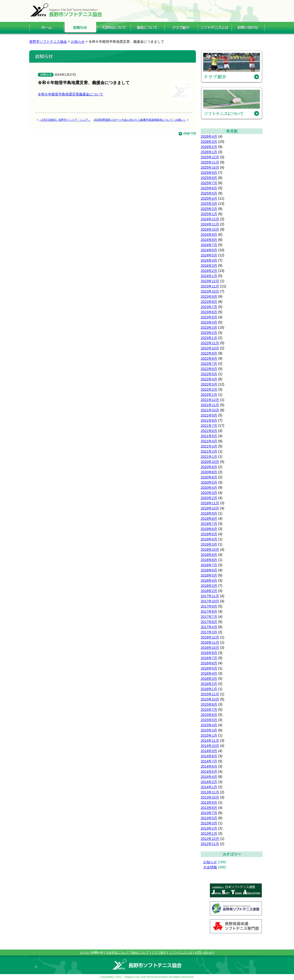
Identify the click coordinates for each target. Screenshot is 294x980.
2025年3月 (209, 204)
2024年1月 (209, 276)
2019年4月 (209, 539)
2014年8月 (209, 756)
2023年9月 (209, 297)
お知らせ (210, 862)
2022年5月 (209, 374)
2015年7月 (209, 710)
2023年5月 (209, 317)
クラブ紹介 (159, 952)
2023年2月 (209, 333)
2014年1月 (209, 787)
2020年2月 (209, 498)
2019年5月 (209, 534)
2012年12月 (210, 839)
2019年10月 (210, 508)
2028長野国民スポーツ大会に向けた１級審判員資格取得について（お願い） (140, 120)
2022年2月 (209, 389)
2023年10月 (210, 291)
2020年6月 (209, 477)
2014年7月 (209, 761)
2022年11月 (210, 343)
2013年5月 (209, 818)
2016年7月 (209, 658)
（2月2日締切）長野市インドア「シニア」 (65, 120)
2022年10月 (210, 348)
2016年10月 (210, 648)
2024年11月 (210, 224)
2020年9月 (209, 467)
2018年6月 (209, 570)
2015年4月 (209, 725)
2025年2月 (209, 209)
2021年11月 (210, 405)
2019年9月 (209, 513)
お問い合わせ (204, 952)
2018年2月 (209, 591)
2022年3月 (209, 384)
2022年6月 (209, 369)
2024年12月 (210, 219)
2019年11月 (210, 503)
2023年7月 (209, 307)
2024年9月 (209, 235)
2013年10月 (210, 797)
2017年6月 (209, 622)
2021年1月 (209, 457)
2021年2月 (209, 451)
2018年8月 (209, 560)
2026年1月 (209, 152)
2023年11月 (210, 286)
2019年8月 (209, 519)
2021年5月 (209, 436)
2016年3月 (209, 679)
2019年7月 (209, 524)
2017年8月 (209, 611)
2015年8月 (209, 704)
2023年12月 (210, 281)
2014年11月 (210, 741)
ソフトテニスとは (181, 952)
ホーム (84, 952)
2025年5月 (209, 193)
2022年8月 (209, 358)
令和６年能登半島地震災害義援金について (70, 94)
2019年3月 (209, 544)
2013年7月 (209, 813)
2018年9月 (209, 555)
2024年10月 (210, 229)
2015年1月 (209, 735)
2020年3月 (209, 493)
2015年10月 (210, 699)
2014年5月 (209, 772)
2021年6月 (209, 431)
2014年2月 (209, 782)
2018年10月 (210, 549)
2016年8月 (209, 653)
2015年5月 (209, 720)
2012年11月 (210, 844)
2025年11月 (210, 162)
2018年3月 (209, 586)
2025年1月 (209, 214)
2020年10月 (210, 462)
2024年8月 (209, 240)
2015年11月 (210, 694)
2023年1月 (209, 338)
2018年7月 (209, 565)
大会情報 (210, 867)
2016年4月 (209, 673)
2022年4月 (209, 379)
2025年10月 (210, 167)
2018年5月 (209, 575)
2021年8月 (209, 420)
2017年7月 (209, 617)
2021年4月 (209, 441)
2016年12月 (210, 637)
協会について (140, 952)
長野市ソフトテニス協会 (48, 42)
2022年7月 (209, 364)
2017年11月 (210, 596)
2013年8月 (209, 808)
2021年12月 (210, 400)
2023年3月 (209, 327)
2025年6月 (209, 188)
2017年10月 (210, 601)
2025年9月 (209, 173)
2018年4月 (209, 580)
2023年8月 (209, 302)
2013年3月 (209, 823)
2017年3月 (209, 632)
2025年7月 (209, 183)
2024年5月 (209, 255)
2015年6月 (209, 715)
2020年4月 (209, 488)
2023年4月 (209, 322)
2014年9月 (209, 751)
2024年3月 (209, 266)
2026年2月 (209, 147)
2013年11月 (210, 792)
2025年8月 (209, 178)
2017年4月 (209, 627)
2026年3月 (209, 142)
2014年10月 (210, 746)
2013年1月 (209, 833)
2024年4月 (209, 260)
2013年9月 (209, 802)
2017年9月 (209, 606)
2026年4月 (209, 136)
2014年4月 (209, 777)
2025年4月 (209, 198)
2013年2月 (209, 828)
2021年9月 (209, 415)
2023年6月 (209, 312)
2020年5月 (209, 482)
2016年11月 (210, 642)
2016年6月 (209, 663)
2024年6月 (209, 250)
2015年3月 (209, 730)
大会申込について (117, 952)
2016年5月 (209, 668)
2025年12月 (210, 157)
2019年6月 (209, 529)
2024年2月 (209, 271)
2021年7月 (209, 426)
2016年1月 (209, 689)
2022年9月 (209, 353)
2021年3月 (209, 446)
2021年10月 (210, 410)
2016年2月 (209, 684)
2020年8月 (209, 472)
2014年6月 (209, 766)
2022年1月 (209, 395)
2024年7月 (209, 245)
